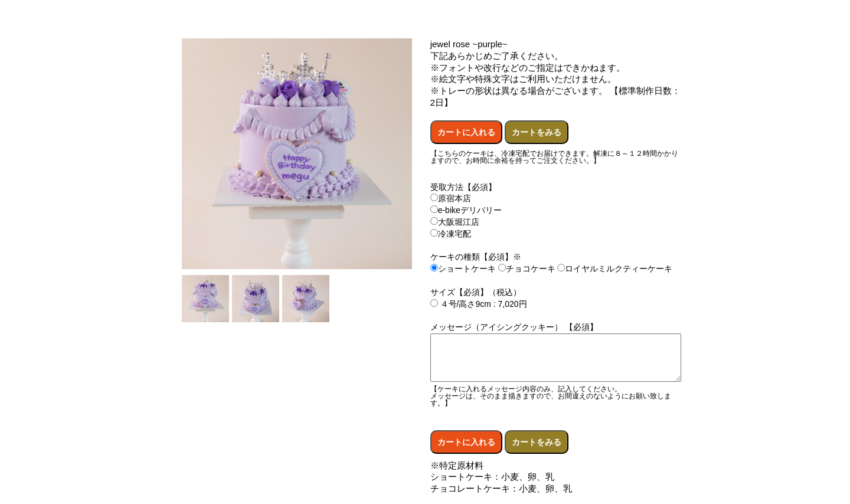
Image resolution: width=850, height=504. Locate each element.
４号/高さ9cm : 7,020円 (479, 304)
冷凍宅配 (451, 234)
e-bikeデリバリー (466, 210)
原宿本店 (451, 198)
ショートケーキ (463, 269)
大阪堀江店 (455, 222)
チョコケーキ (527, 269)
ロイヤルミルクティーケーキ (615, 269)
